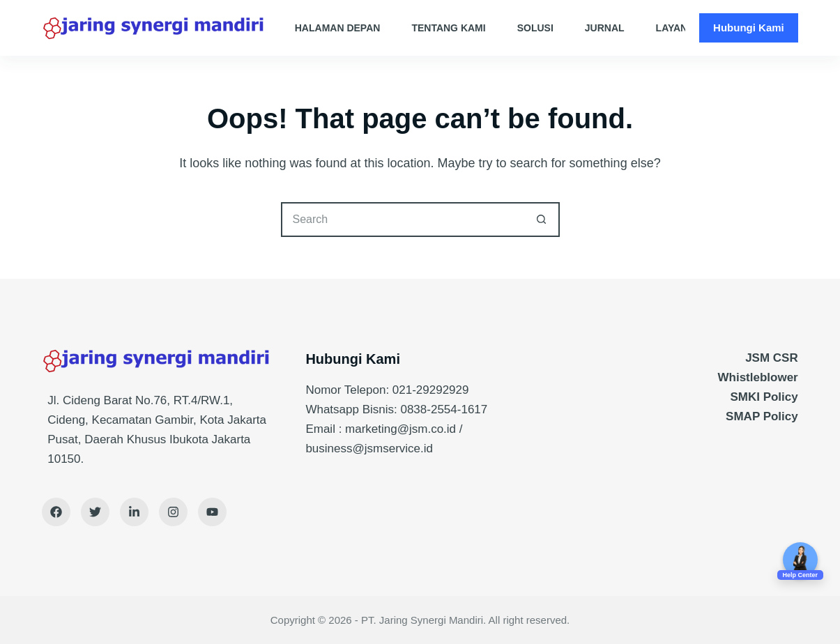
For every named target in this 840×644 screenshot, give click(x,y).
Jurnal (605, 28)
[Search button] (542, 220)
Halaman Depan (338, 28)
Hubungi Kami (749, 28)
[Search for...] (403, 220)
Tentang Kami (448, 28)
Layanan (688, 28)
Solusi (535, 28)
